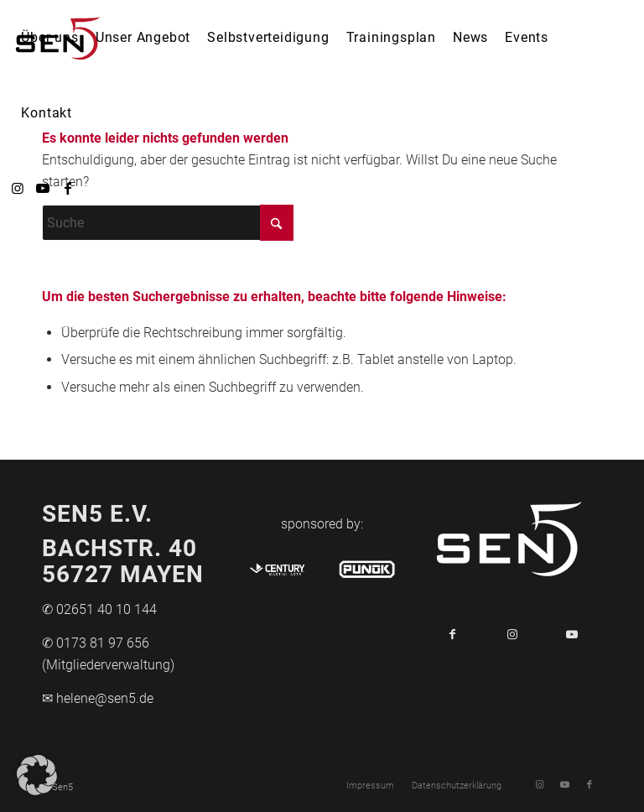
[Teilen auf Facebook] (452, 634)
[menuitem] (49, 38)
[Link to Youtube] (572, 634)
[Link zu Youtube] (43, 188)
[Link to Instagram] (512, 634)
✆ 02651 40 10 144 (99, 609)
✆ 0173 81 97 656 (96, 643)
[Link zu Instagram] (18, 188)
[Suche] (168, 223)
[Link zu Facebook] (68, 188)
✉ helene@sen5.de (98, 698)
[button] (37, 775)
